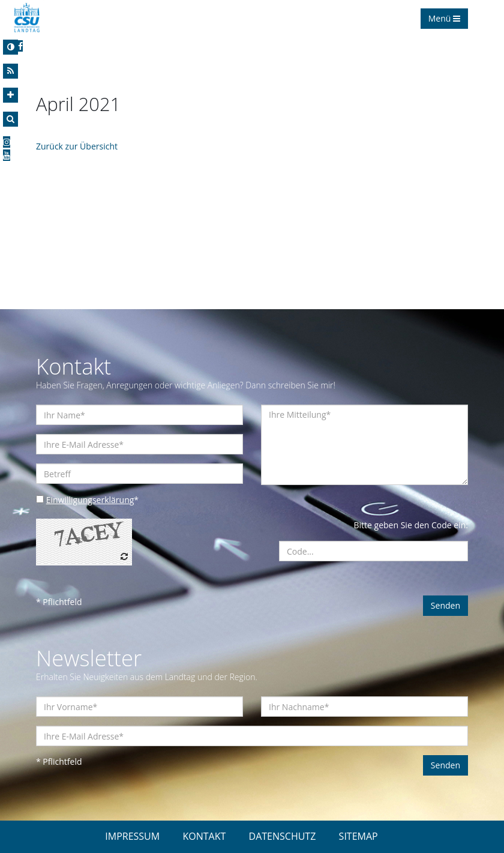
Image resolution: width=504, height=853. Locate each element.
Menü (444, 18)
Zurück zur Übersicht (77, 146)
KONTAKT (204, 836)
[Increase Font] (10, 95)
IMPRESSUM (132, 836)
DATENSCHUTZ (283, 836)
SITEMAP (358, 836)
